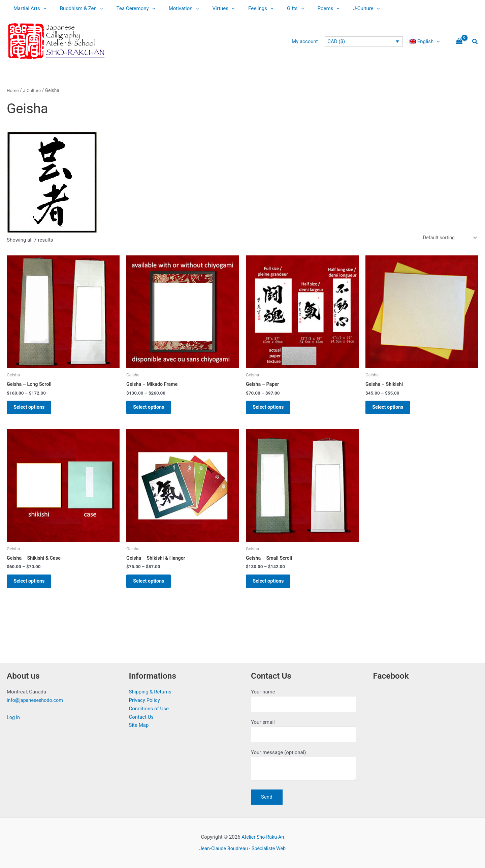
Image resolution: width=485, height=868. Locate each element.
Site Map (139, 723)
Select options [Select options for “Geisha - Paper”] (272, 410)
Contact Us (141, 714)
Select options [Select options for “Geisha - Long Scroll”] (33, 410)
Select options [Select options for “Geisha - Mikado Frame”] (153, 410)
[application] (42, 8)
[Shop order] (448, 238)
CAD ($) (339, 41)
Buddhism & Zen (76, 8)
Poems (303, 8)
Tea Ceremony (127, 8)
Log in (14, 715)
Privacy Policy (144, 698)
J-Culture (338, 8)
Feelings (242, 8)
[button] (475, 42)
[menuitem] (426, 41)
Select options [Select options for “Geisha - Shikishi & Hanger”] (153, 587)
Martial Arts (28, 8)
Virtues (209, 8)
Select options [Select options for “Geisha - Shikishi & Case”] (33, 587)
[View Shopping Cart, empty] (459, 42)
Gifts (274, 8)
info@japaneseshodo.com (36, 698)
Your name (304, 698)
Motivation (172, 8)
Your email (304, 729)
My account (310, 41)
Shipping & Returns (150, 689)
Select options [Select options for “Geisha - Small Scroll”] (272, 587)
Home (13, 90)
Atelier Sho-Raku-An (263, 837)
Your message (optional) (304, 766)
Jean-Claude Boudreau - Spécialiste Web (243, 848)
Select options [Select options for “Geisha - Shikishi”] (392, 410)
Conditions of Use (149, 706)
